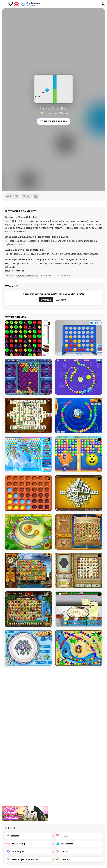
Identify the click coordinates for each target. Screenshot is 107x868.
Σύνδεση (61, 300)
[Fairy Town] (28, 648)
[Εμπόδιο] (78, 852)
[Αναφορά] (26, 196)
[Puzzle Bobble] (28, 377)
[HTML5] (78, 836)
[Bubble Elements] (28, 454)
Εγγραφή (46, 300)
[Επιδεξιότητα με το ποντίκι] (29, 860)
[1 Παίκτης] (29, 836)
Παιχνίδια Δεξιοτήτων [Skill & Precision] (27, 276)
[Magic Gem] (79, 454)
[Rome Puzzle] (28, 609)
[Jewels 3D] (28, 338)
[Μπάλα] (78, 860)
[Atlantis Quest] (79, 570)
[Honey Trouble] (28, 532)
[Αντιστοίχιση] (29, 852)
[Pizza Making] (79, 609)
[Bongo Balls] (79, 648)
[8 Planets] (79, 377)
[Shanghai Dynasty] (28, 415)
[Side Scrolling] (29, 844)
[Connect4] (28, 493)
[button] (14, 271)
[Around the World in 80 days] (28, 570)
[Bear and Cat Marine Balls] (79, 415)
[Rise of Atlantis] (79, 532)
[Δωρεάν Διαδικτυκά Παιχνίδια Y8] (14, 4)
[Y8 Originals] (78, 844)
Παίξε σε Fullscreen (54, 121)
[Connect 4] (79, 338)
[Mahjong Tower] (79, 493)
